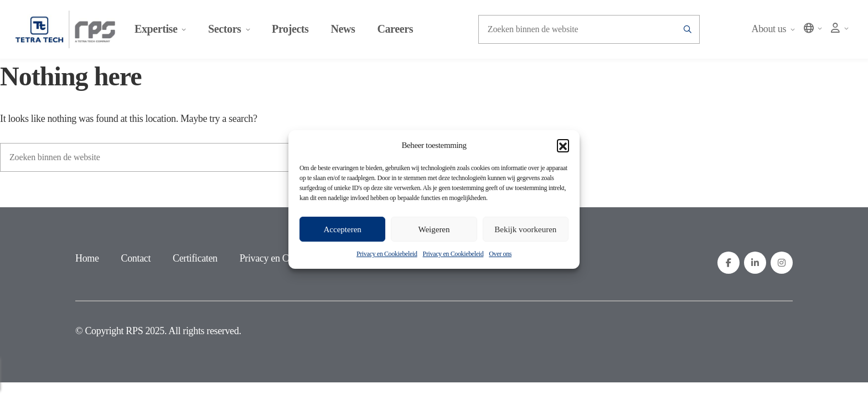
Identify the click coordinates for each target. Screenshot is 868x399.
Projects (292, 30)
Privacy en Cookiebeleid (387, 254)
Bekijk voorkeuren (525, 229)
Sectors (231, 30)
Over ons (500, 254)
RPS (134, 332)
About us (771, 30)
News (345, 30)
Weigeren (434, 229)
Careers (398, 30)
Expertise (162, 30)
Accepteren (343, 229)
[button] (563, 145)
